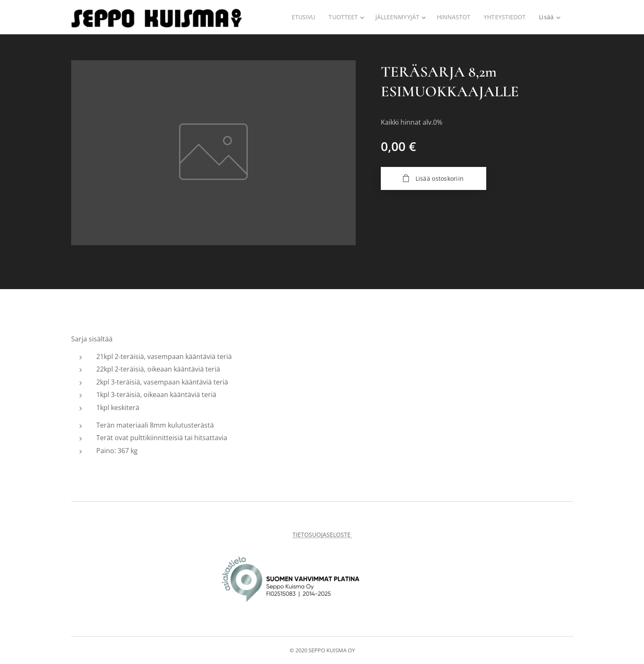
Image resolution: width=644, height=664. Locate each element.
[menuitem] (301, 17)
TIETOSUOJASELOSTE (322, 535)
